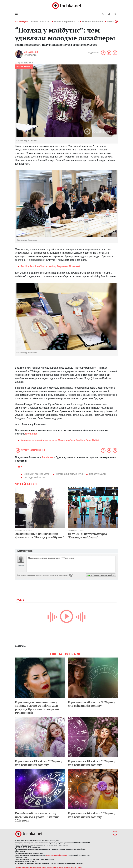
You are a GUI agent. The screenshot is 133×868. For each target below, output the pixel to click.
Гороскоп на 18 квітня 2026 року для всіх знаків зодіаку (92, 763)
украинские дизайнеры (69, 474)
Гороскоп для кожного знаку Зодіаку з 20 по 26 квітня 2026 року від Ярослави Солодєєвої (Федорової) (37, 707)
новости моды (98, 474)
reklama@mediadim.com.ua (57, 855)
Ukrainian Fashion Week (37, 474)
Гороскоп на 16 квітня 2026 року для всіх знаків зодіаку (92, 815)
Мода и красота (24, 67)
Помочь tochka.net (40, 22)
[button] (109, 14)
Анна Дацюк (31, 52)
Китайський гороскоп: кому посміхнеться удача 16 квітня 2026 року (37, 817)
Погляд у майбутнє (35, 478)
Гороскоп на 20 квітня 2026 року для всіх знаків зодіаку (92, 704)
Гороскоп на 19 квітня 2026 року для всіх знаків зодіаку (39, 763)
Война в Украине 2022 (66, 22)
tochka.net (31, 434)
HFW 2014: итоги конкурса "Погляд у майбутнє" (87, 536)
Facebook (48, 457)
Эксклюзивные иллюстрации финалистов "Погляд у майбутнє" (39, 535)
